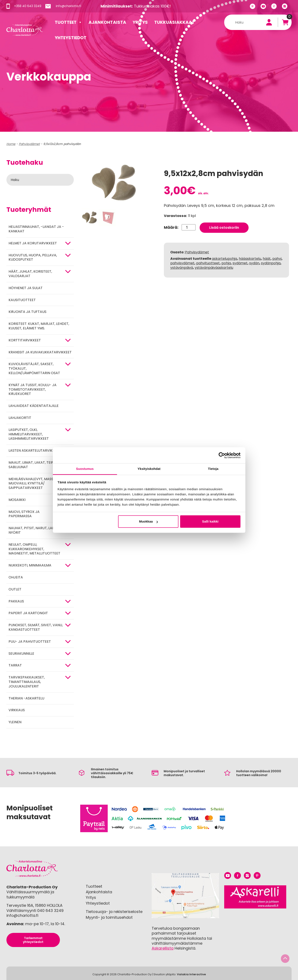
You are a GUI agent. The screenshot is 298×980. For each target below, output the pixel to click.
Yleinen (15, 722)
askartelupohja (224, 259)
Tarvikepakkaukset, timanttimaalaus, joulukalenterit (27, 682)
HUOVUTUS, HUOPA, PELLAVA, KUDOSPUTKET (33, 257)
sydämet (240, 263)
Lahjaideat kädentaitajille (34, 406)
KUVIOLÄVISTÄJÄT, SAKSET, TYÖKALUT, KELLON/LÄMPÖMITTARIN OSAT (34, 368)
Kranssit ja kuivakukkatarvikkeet (40, 352)
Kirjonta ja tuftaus (27, 312)
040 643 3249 (50, 911)
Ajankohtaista (107, 22)
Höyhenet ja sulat (26, 288)
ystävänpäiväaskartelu (214, 268)
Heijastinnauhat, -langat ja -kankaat (36, 229)
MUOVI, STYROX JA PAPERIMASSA (24, 514)
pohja (226, 263)
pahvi (277, 259)
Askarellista (163, 948)
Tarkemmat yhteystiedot (33, 940)
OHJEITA (16, 577)
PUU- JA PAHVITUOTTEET (30, 642)
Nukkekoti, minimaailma (30, 565)
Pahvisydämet (29, 144)
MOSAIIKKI (17, 500)
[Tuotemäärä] (189, 227)
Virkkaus (17, 710)
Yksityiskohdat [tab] (149, 469)
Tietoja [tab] (213, 469)
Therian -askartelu (26, 698)
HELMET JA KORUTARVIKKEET (33, 243)
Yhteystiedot (71, 38)
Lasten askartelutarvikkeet (35, 450)
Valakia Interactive (191, 974)
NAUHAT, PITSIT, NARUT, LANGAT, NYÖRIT (36, 530)
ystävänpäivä (182, 268)
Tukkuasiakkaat (174, 22)
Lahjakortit (20, 418)
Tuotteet (68, 22)
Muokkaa (148, 521)
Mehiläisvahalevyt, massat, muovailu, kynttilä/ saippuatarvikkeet (33, 483)
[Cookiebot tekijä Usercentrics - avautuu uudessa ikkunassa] (222, 455)
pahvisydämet (182, 263)
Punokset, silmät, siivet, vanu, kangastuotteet (36, 627)
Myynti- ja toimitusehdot (109, 917)
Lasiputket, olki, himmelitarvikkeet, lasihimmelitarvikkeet (29, 434)
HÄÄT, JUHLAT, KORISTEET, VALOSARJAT (30, 274)
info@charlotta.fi (68, 6)
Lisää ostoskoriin (224, 228)
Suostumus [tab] (85, 469)
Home (11, 144)
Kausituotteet (22, 300)
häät (267, 259)
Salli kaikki (210, 521)
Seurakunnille (21, 654)
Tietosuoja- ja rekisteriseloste (114, 912)
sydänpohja (271, 263)
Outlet (15, 589)
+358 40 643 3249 (28, 6)
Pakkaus (16, 601)
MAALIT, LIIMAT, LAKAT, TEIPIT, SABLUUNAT (33, 465)
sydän (254, 263)
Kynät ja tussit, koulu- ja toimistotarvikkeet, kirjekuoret (33, 389)
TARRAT (15, 665)
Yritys (140, 22)
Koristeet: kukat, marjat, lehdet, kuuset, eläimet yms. (39, 326)
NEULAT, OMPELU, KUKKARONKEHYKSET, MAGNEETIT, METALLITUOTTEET (34, 549)
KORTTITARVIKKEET (25, 340)
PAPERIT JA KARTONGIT (28, 613)
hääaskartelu (250, 259)
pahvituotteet (208, 263)
